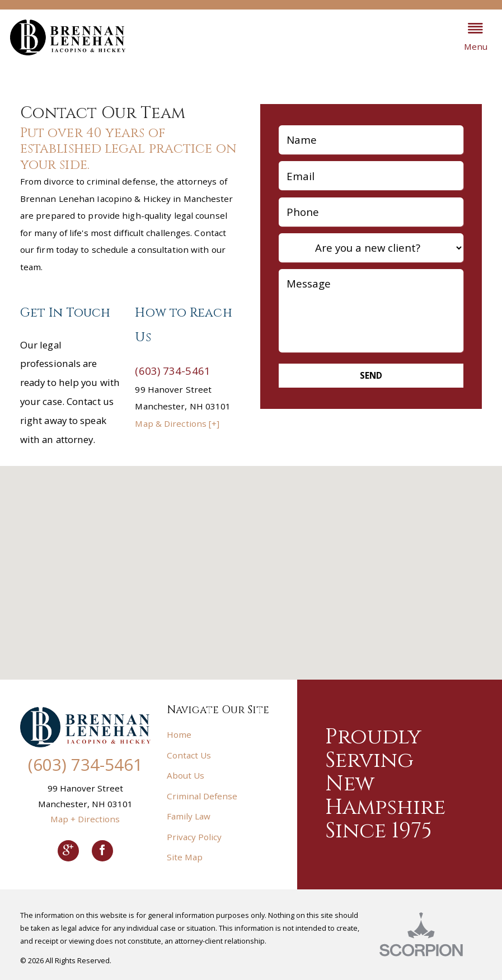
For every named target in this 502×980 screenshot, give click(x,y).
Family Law (189, 816)
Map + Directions (85, 819)
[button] (475, 37)
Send (371, 375)
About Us (186, 775)
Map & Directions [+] (177, 423)
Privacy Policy (194, 837)
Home (179, 734)
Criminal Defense (202, 796)
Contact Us (189, 755)
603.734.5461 (395, 37)
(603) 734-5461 (172, 371)
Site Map (185, 857)
